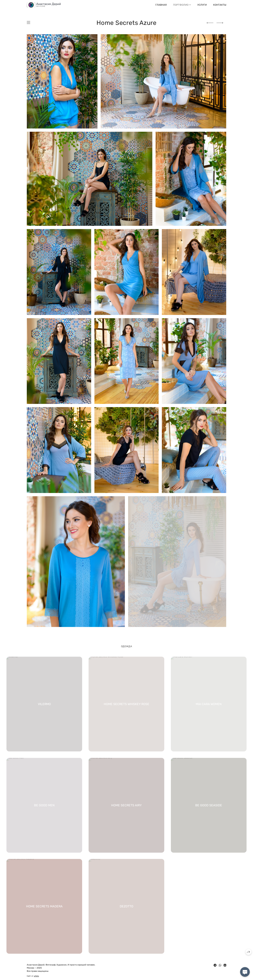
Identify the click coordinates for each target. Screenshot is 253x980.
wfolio (36, 976)
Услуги (202, 5)
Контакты (220, 5)
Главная (161, 5)
